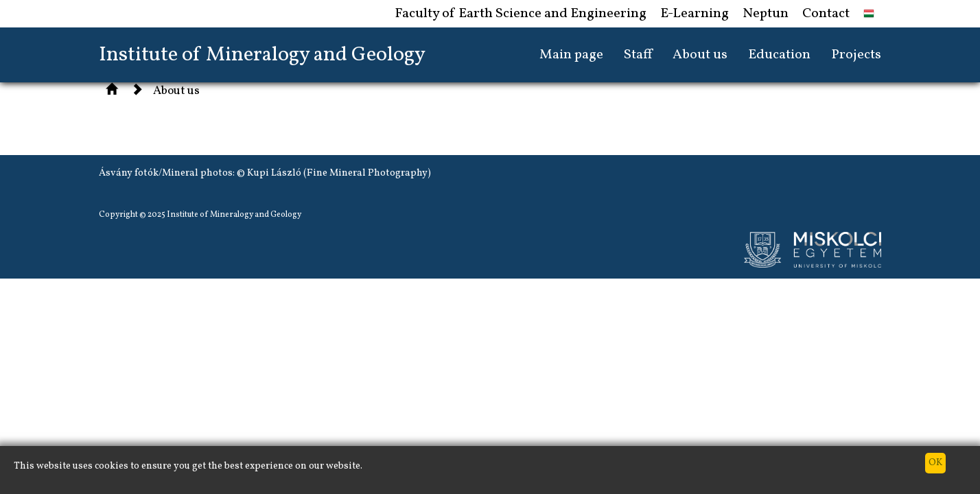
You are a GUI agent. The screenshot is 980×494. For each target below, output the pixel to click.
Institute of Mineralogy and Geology (262, 55)
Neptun (766, 14)
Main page (571, 55)
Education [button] (779, 55)
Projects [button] (856, 55)
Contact (826, 14)
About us (176, 91)
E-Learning (695, 14)
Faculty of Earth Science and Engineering (521, 14)
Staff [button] (638, 55)
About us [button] (700, 55)
